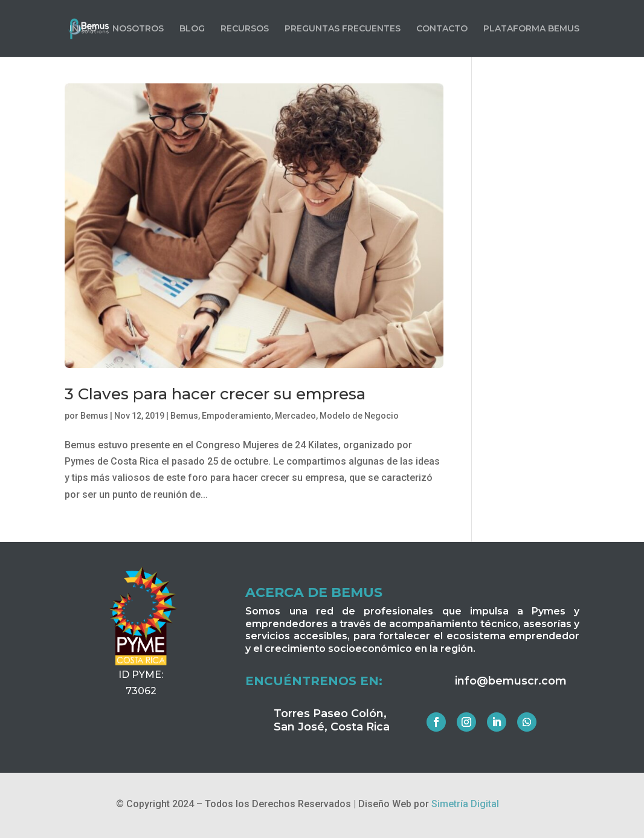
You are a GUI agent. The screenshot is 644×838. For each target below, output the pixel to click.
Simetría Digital (465, 804)
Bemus (94, 416)
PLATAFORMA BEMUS (531, 29)
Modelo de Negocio (359, 416)
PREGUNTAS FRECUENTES (343, 29)
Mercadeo (295, 416)
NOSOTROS (138, 29)
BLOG (192, 29)
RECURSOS (245, 29)
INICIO (83, 29)
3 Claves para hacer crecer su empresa (215, 394)
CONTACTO (442, 29)
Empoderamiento (237, 416)
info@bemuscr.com (511, 681)
